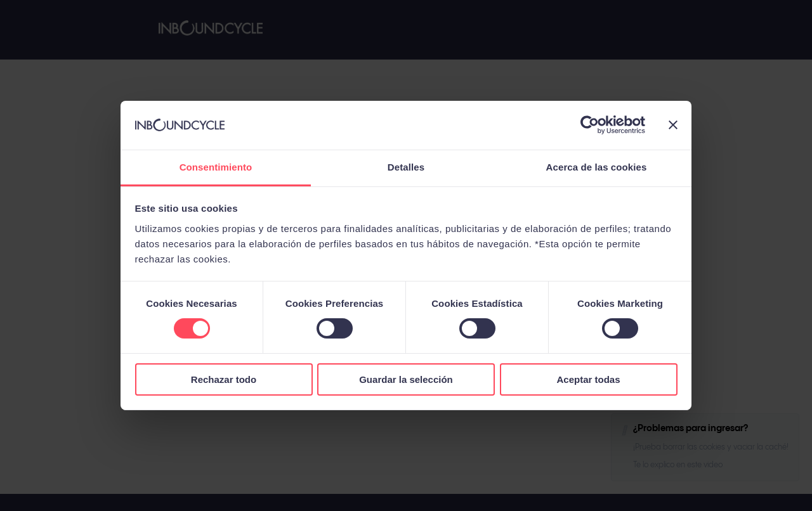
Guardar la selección (406, 379)
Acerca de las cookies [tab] (597, 167)
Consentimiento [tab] (216, 167)
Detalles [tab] (406, 167)
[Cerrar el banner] (673, 125)
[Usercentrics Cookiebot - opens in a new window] (590, 125)
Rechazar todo (224, 379)
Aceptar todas (588, 379)
